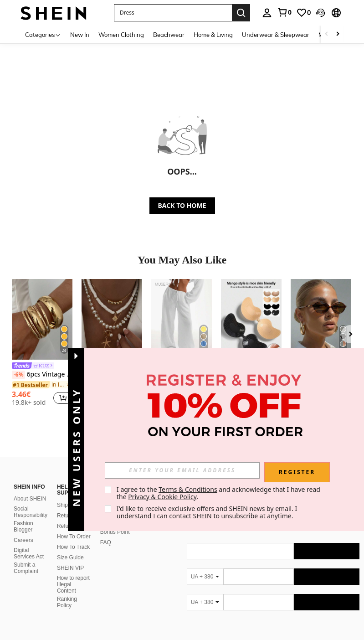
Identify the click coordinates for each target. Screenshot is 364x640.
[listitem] (42, 344)
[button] (321, 13)
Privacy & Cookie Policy (162, 497)
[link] (284, 12)
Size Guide (70, 557)
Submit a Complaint (26, 568)
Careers (23, 540)
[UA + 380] (205, 577)
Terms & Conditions (188, 489)
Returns (67, 516)
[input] (182, 470)
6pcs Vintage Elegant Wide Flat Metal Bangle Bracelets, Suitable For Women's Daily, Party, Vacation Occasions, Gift (42, 375)
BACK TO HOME (182, 205)
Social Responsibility (31, 512)
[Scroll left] (327, 34)
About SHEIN (30, 499)
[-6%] (18, 375)
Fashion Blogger (23, 526)
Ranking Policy (67, 602)
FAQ (106, 542)
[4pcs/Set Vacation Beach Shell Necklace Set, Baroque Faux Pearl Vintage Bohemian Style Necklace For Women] (112, 319)
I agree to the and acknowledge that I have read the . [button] (219, 493)
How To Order (74, 537)
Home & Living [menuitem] (213, 35)
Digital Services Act (29, 553)
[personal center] (267, 13)
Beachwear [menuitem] (169, 35)
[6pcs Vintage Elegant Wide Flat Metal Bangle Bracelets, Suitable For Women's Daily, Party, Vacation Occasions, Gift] (42, 319)
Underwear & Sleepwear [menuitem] (276, 35)
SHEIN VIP (70, 568)
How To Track (73, 547)
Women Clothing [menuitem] (121, 35)
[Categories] (43, 34)
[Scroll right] (338, 34)
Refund (66, 526)
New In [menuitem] (80, 35)
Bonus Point (115, 532)
